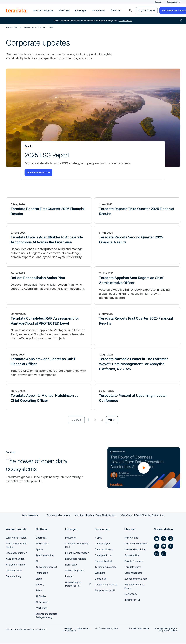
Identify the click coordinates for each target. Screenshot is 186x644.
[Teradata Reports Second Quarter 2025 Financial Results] (137, 245)
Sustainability (132, 556)
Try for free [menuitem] (145, 11)
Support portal (103, 591)
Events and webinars (136, 579)
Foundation (42, 573)
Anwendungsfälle (75, 571)
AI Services (42, 603)
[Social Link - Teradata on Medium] (171, 539)
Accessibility (70, 631)
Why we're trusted (16, 538)
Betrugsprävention (75, 559)
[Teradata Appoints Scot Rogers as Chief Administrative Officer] (137, 286)
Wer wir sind (131, 538)
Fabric (39, 591)
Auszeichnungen (15, 559)
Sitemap (68, 629)
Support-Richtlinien (168, 631)
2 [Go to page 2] (95, 420)
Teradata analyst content (58, 516)
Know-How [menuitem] (99, 11)
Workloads (41, 608)
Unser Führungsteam (136, 544)
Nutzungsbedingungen (166, 629)
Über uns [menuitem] (116, 11)
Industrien (71, 538)
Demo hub (101, 579)
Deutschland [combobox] (172, 2)
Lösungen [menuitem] (81, 11)
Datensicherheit (103, 562)
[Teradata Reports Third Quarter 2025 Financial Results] (137, 210)
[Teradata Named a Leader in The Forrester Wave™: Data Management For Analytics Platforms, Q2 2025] (137, 365)
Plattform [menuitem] (64, 11)
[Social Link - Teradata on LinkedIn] (157, 539)
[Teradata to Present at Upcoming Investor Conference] (137, 398)
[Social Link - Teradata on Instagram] (157, 554)
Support (158, 2)
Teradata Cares (133, 567)
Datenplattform (103, 556)
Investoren (130, 600)
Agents (39, 550)
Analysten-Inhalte (16, 565)
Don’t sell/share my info (107, 629)
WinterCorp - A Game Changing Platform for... (142, 516)
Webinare (100, 573)
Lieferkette (71, 565)
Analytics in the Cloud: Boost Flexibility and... (96, 516)
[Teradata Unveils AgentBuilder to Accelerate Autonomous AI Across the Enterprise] (49, 245)
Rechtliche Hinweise (139, 629)
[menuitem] (131, 11)
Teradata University (106, 567)
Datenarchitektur (104, 550)
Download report (37, 173)
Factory (40, 585)
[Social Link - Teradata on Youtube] (164, 547)
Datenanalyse (102, 544)
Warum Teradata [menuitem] (43, 11)
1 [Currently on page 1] (88, 420)
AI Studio (41, 597)
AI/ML (98, 538)
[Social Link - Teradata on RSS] (164, 554)
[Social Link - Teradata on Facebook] (171, 547)
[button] (144, 468)
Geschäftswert (14, 571)
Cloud (39, 579)
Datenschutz (84, 629)
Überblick (41, 538)
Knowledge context (46, 567)
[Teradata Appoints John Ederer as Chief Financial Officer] (49, 365)
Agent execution (45, 556)
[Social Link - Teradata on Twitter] (157, 547)
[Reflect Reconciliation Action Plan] (49, 286)
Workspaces (42, 544)
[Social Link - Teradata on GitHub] (164, 539)
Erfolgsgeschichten (16, 553)
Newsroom (131, 594)
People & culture (134, 562)
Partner (69, 577)
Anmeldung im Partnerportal (73, 584)
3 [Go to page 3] (102, 420)
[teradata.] (17, 11)
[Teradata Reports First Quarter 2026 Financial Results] (49, 210)
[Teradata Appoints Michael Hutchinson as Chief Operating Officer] (49, 398)
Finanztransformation (77, 553)
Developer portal (104, 585)
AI (37, 562)
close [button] (181, 21)
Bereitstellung (13, 577)
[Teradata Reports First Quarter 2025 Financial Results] (137, 326)
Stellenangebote (133, 573)
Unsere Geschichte (135, 550)
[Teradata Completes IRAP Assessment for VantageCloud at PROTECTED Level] (49, 326)
